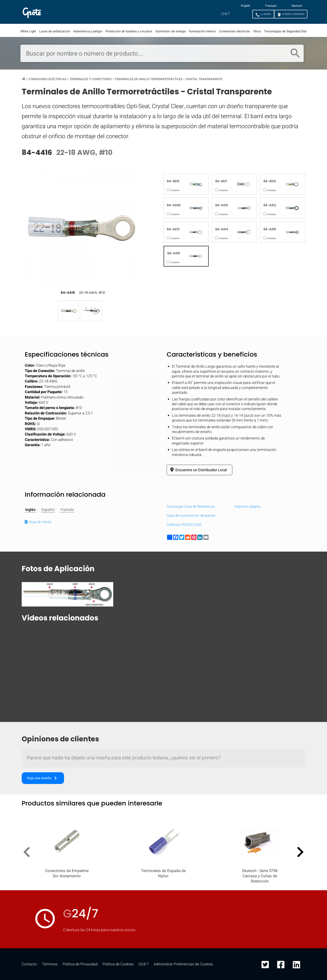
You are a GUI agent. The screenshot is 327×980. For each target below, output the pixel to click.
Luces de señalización (55, 31)
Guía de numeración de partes (191, 516)
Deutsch (297, 6)
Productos (60, 12)
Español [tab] (48, 510)
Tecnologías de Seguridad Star (285, 31)
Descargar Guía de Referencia (191, 507)
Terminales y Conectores (91, 79)
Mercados (95, 12)
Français (271, 6)
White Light (28, 31)
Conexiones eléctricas (235, 31)
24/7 (225, 14)
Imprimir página (247, 507)
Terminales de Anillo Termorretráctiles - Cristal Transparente (169, 79)
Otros (257, 31)
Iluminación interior (202, 31)
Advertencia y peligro (88, 31)
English (246, 6)
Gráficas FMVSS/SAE (184, 525)
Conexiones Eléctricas (47, 79)
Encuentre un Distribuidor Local (198, 470)
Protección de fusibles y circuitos (129, 31)
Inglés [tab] (30, 510)
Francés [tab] (67, 510)
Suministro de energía (171, 31)
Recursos (128, 12)
